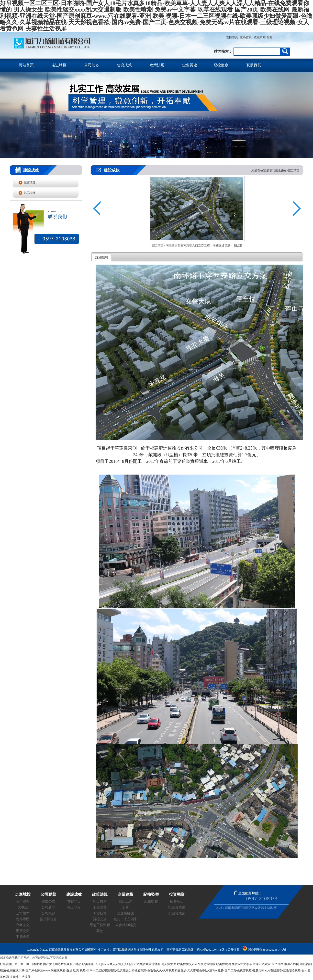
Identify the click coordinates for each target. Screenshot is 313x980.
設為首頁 (246, 37)
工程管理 (100, 907)
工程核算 (100, 913)
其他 (100, 931)
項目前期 (100, 901)
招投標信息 (48, 919)
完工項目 (29, 193)
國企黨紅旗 (125, 913)
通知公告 (48, 901)
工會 (125, 907)
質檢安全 (100, 919)
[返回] (238, 245)
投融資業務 (177, 907)
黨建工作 (125, 901)
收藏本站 (260, 37)
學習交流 (23, 931)
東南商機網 (174, 950)
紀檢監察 (151, 901)
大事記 (23, 907)
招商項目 (177, 901)
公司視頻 (48, 913)
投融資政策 (177, 913)
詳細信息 (102, 257)
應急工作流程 (100, 925)
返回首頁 (232, 37)
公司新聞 (48, 907)
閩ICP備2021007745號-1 (212, 950)
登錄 (269, 37)
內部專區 (23, 919)
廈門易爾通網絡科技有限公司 (132, 950)
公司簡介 (23, 901)
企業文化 (23, 925)
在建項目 (29, 183)
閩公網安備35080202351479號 (264, 950)
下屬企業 (23, 937)
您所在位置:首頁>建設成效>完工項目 (275, 171)
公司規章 (23, 913)
